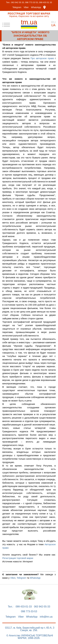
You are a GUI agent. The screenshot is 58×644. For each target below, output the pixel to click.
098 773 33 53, (32, 2)
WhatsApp (36, 7)
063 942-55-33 (42, 607)
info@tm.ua (46, 617)
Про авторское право (42, 58)
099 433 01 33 (46, 2)
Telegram (17, 7)
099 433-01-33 (24, 607)
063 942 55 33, (18, 2)
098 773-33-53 (29, 611)
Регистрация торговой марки (18, 558)
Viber (26, 7)
